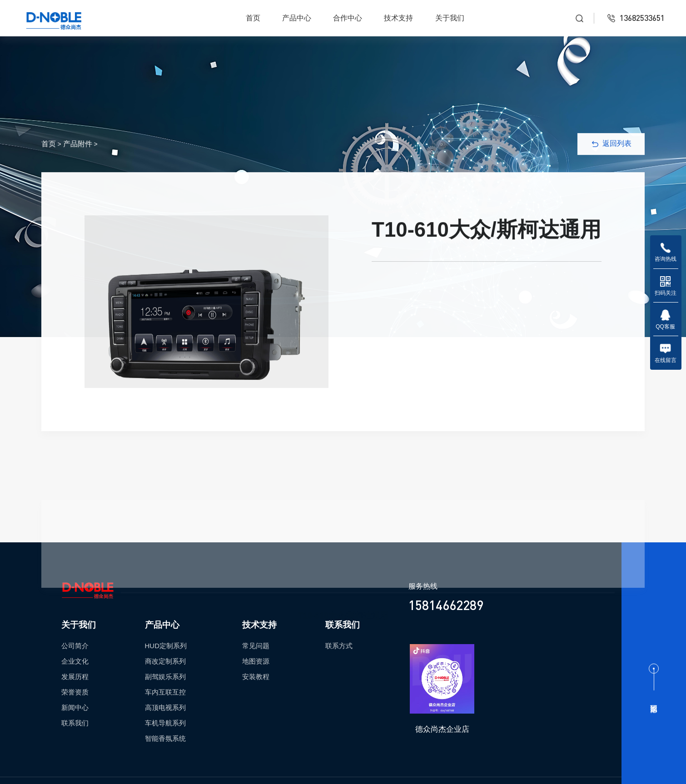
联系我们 (75, 723)
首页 (253, 18)
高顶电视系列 (165, 707)
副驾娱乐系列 (165, 677)
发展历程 (75, 677)
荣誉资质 (75, 692)
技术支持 (398, 18)
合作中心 (348, 18)
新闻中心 (75, 707)
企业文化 (75, 661)
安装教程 (256, 677)
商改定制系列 (165, 661)
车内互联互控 (165, 692)
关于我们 (450, 18)
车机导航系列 (165, 723)
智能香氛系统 (165, 738)
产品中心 (297, 18)
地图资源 (256, 661)
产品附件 (78, 151)
